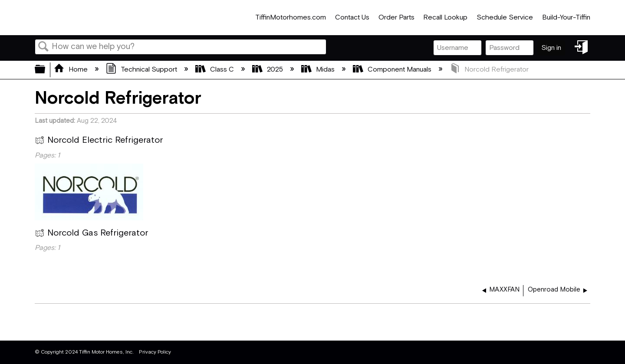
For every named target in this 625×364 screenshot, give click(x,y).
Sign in (551, 48)
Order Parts (396, 18)
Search (43, 47)
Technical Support (142, 70)
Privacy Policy (155, 352)
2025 (268, 70)
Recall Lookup (445, 18)
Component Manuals (393, 70)
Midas (319, 70)
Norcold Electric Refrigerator (99, 141)
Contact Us (352, 18)
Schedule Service (505, 18)
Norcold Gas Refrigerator (91, 234)
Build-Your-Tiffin (566, 18)
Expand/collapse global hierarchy (46, 70)
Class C (215, 70)
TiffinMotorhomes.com (291, 18)
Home (72, 70)
